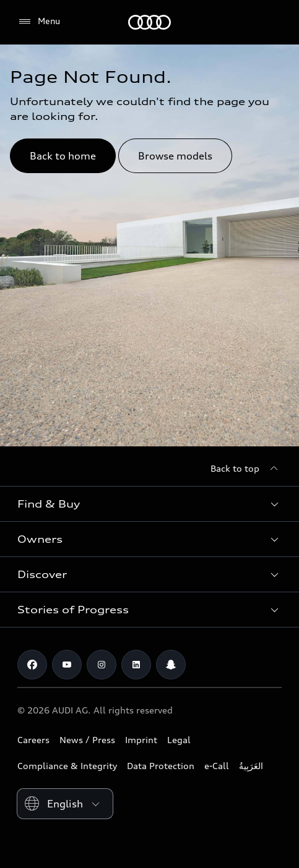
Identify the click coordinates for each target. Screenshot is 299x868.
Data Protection (161, 766)
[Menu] (39, 22)
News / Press (87, 740)
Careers (33, 740)
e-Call (217, 766)
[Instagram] (102, 665)
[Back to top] (246, 469)
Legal (179, 740)
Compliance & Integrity (67, 766)
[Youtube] (67, 665)
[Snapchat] (171, 665)
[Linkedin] (136, 665)
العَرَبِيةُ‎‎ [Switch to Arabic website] (251, 766)
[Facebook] (32, 665)
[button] (149, 504)
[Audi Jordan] (149, 22)
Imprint (141, 740)
